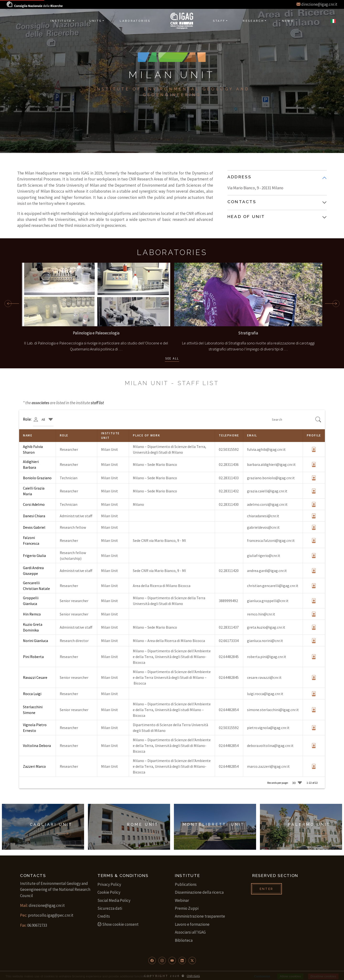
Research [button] (253, 21)
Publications (186, 884)
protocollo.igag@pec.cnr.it (51, 915)
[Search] (293, 419)
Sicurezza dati (110, 908)
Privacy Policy (109, 884)
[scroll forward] (332, 304)
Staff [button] (219, 21)
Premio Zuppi (187, 908)
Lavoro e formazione (192, 924)
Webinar (182, 900)
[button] (152, 961)
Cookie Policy (109, 892)
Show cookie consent (118, 924)
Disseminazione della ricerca (199, 892)
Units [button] (96, 21)
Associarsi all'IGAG (190, 932)
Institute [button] (61, 21)
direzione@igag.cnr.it (319, 4)
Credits (104, 916)
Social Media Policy (114, 900)
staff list (97, 403)
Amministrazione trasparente (200, 916)
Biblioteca (184, 940)
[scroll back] (10, 304)
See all (172, 358)
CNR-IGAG (193, 976)
